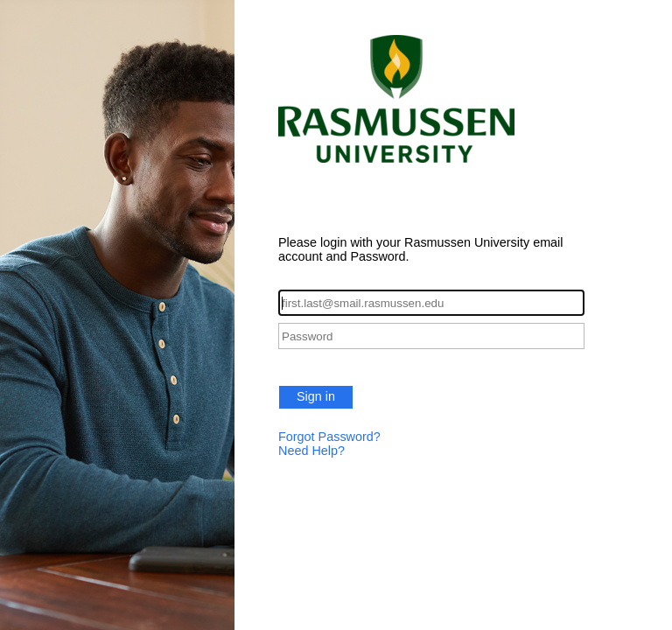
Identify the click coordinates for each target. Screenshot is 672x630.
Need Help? (311, 451)
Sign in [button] (316, 396)
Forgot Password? (329, 437)
